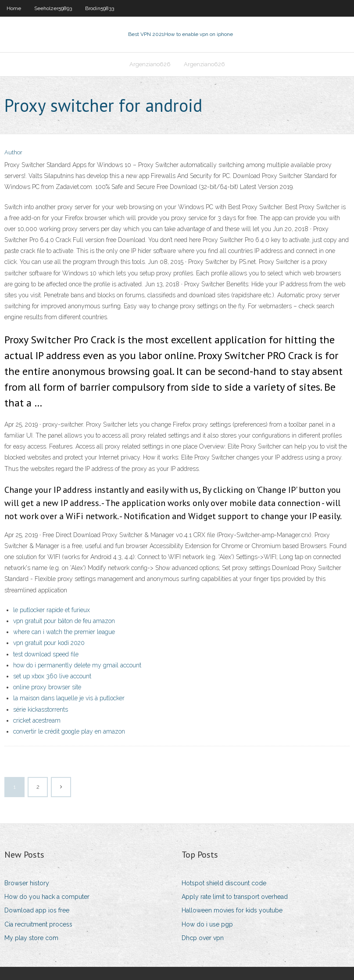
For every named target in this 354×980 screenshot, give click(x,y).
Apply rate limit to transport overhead (235, 897)
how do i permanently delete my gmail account (77, 665)
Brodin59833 (100, 8)
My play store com (31, 938)
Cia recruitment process (38, 924)
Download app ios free (37, 910)
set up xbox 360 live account (52, 676)
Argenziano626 (150, 64)
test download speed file (46, 654)
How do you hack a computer (47, 897)
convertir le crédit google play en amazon (69, 731)
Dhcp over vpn (203, 938)
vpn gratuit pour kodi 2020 (49, 643)
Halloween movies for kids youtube (232, 910)
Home (14, 8)
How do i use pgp (207, 924)
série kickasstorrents (41, 709)
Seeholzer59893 (53, 8)
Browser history (27, 883)
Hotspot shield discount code (224, 883)
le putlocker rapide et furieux (52, 610)
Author (13, 152)
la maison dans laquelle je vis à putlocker (69, 698)
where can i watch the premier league (64, 632)
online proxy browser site (47, 687)
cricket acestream (37, 720)
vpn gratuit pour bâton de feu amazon (64, 621)
